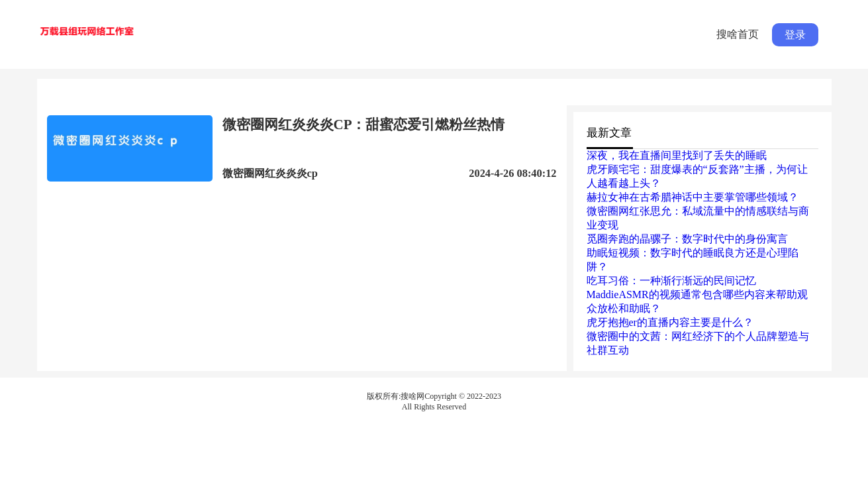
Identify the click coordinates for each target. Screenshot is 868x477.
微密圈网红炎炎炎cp (270, 173)
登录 (795, 35)
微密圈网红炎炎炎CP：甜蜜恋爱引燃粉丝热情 (364, 125)
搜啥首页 (738, 34)
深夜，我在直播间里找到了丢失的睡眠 (677, 155)
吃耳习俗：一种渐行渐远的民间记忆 (671, 281)
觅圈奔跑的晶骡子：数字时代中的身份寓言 (687, 239)
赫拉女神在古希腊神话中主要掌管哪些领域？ (693, 197)
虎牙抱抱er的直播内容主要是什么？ (670, 322)
